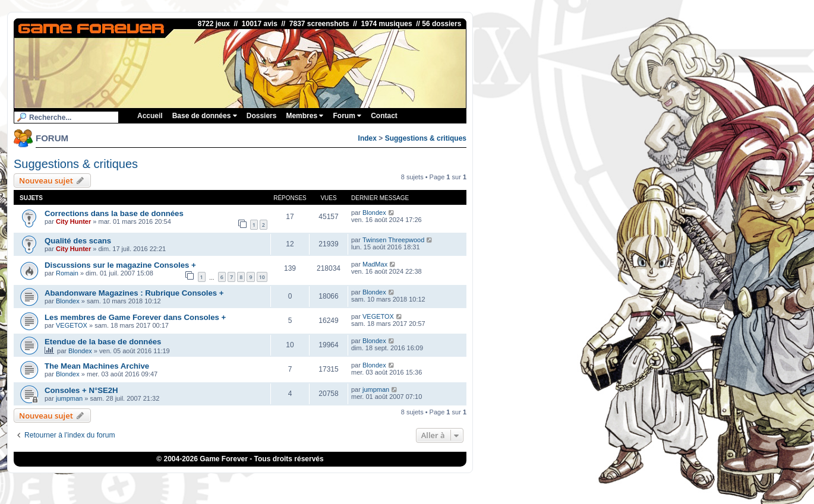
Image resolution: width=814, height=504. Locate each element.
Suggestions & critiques (426, 138)
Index (367, 138)
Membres (305, 116)
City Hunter (73, 221)
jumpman (69, 398)
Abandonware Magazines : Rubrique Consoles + (134, 293)
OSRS (498, 483)
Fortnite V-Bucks (460, 483)
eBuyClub (417, 483)
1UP (369, 483)
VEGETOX (72, 325)
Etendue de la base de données (103, 342)
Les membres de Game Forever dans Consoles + (135, 317)
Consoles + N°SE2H (81, 390)
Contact (384, 116)
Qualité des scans (78, 241)
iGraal (389, 483)
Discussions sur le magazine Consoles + (120, 265)
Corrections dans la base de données (114, 213)
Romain (67, 273)
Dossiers (262, 116)
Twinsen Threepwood (393, 240)
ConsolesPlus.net (332, 483)
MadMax (375, 264)
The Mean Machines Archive (97, 366)
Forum (347, 116)
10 (262, 277)
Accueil (150, 116)
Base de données (205, 116)
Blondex (374, 213)
